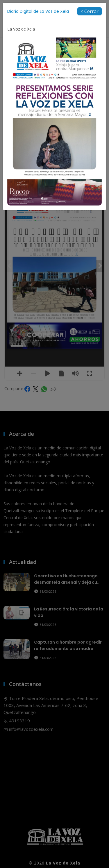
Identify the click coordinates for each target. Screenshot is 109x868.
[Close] (90, 11)
